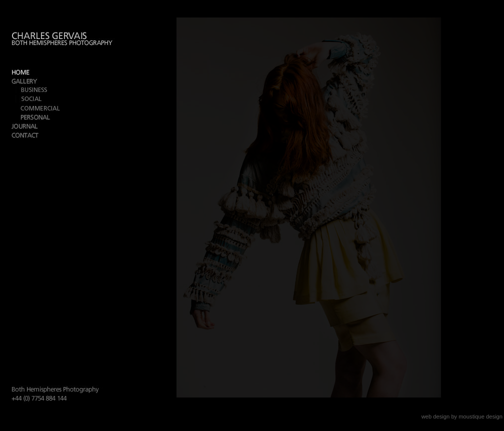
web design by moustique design (462, 416)
